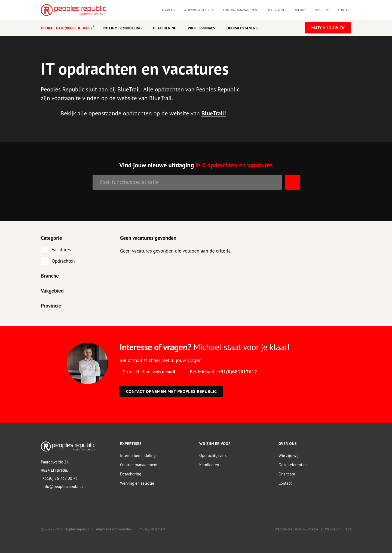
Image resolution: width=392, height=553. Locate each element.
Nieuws (301, 10)
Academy (168, 10)
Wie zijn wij (289, 455)
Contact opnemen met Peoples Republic (171, 391)
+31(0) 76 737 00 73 (60, 478)
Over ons (322, 10)
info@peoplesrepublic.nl (64, 486)
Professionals (201, 28)
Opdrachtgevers (242, 28)
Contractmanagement (241, 10)
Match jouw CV (328, 28)
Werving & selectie (199, 10)
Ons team (287, 474)
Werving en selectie (137, 483)
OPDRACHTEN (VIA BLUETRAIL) (66, 28)
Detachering (165, 28)
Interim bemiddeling (138, 455)
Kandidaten (209, 464)
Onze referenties (293, 464)
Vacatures (61, 249)
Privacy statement (152, 529)
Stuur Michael (149, 371)
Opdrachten (63, 261)
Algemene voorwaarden (114, 529)
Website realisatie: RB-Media (296, 529)
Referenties (277, 10)
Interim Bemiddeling (122, 28)
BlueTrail (213, 113)
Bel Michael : (223, 371)
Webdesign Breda (338, 529)
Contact (344, 10)
